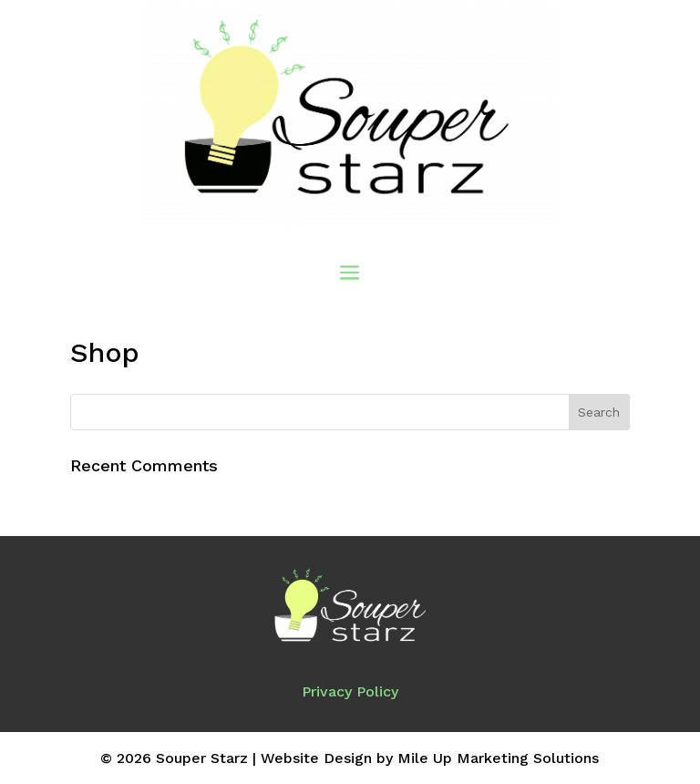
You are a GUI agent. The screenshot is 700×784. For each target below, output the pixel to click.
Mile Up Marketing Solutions (498, 758)
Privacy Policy (350, 691)
